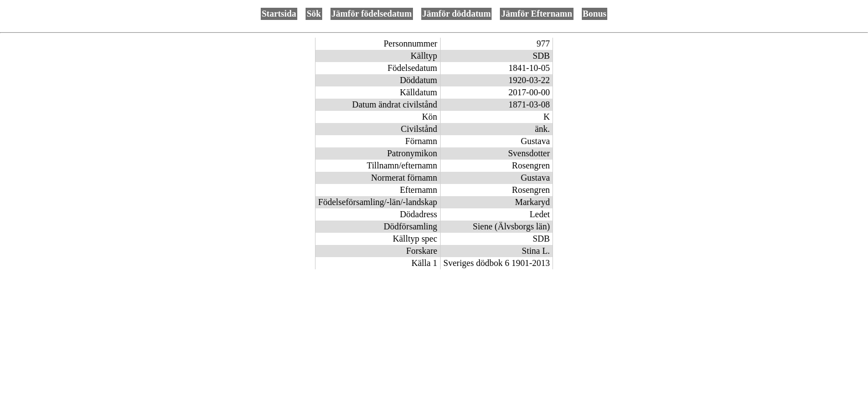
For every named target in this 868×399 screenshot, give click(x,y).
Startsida (279, 14)
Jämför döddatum (457, 14)
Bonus (595, 14)
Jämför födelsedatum (372, 14)
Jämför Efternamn (536, 14)
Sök (314, 14)
